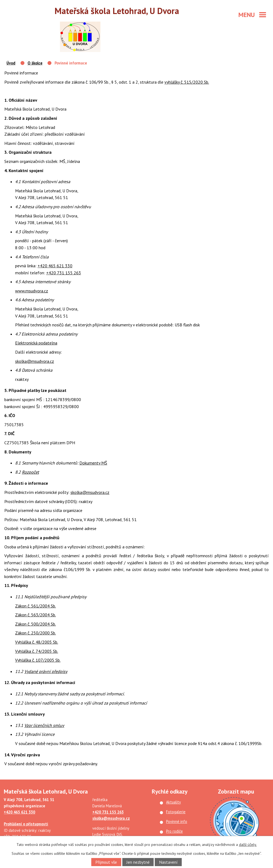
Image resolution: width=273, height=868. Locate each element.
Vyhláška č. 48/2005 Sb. (37, 642)
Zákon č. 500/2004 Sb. (36, 624)
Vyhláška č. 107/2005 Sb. (38, 660)
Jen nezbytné (138, 862)
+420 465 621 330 (55, 266)
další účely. (248, 845)
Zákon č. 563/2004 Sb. (36, 615)
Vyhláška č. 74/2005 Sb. (37, 651)
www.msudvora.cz (32, 291)
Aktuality (173, 802)
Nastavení (168, 862)
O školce (35, 63)
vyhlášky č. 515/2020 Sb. (187, 82)
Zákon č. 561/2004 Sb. (36, 606)
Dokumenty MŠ (93, 463)
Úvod (11, 63)
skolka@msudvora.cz (35, 361)
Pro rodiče (174, 831)
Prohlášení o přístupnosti (26, 824)
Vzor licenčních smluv (44, 725)
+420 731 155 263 (64, 273)
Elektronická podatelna (36, 343)
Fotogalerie (176, 812)
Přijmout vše (106, 862)
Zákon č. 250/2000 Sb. (36, 633)
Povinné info (177, 821)
